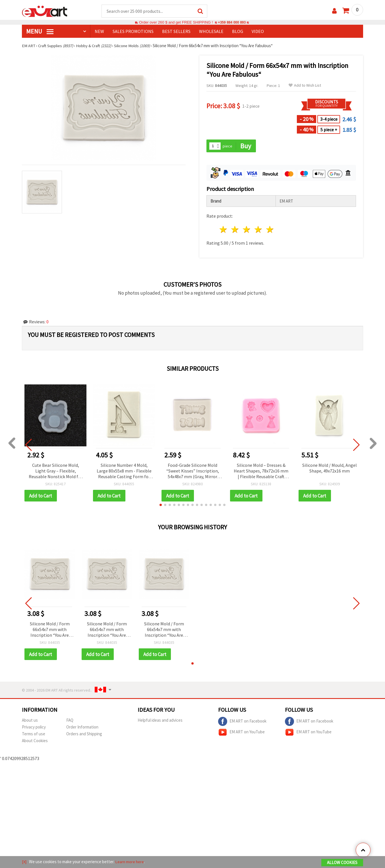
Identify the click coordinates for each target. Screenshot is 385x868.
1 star (224, 230)
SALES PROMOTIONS (133, 32)
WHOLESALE (211, 32)
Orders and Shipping (84, 735)
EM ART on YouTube (241, 733)
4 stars (258, 230)
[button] (161, 505)
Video (258, 32)
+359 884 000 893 (232, 23)
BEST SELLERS (176, 32)
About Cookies (35, 741)
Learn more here (130, 862)
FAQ (70, 721)
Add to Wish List (305, 86)
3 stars (247, 230)
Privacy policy (34, 728)
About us (30, 721)
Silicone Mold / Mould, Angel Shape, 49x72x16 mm (330, 468)
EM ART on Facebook (242, 722)
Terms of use (34, 735)
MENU (40, 32)
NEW (99, 32)
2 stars (235, 230)
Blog (238, 32)
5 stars (270, 230)
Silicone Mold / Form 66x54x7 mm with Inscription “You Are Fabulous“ (50, 630)
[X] (24, 862)
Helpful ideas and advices (160, 721)
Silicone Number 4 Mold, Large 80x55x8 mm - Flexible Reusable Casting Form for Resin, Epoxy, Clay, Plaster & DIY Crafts (124, 472)
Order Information (82, 728)
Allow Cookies (342, 863)
